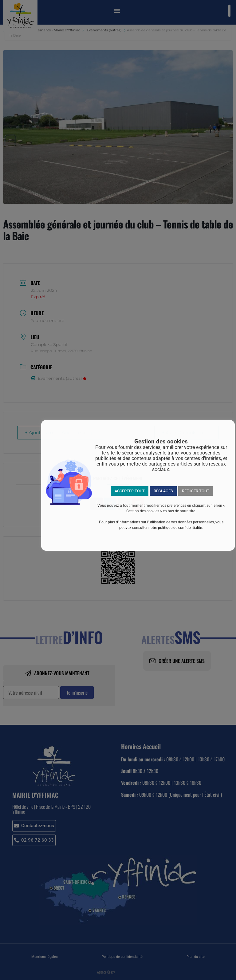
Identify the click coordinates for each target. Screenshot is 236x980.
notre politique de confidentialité (175, 528)
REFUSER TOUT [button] (196, 491)
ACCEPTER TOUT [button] (130, 491)
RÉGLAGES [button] (163, 491)
